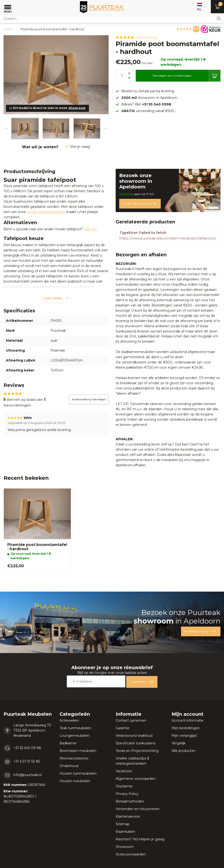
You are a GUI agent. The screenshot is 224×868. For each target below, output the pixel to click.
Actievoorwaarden (131, 854)
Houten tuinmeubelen (78, 773)
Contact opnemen (131, 720)
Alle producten (184, 751)
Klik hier (91, 229)
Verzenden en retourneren (138, 809)
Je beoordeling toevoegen (89, 399)
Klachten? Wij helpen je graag (140, 839)
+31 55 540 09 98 (27, 748)
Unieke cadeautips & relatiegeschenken (133, 761)
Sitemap (123, 824)
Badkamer (68, 743)
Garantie (123, 728)
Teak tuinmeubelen (75, 728)
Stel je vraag (78, 147)
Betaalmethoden (130, 801)
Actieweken (69, 720)
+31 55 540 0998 (157, 104)
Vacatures (124, 771)
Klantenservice (128, 816)
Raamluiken (125, 832)
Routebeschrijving (200, 631)
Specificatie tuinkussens (135, 743)
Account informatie (188, 720)
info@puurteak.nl (27, 775)
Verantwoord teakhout (134, 736)
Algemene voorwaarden (136, 779)
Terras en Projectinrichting (137, 751)
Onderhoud (69, 766)
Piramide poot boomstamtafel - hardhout (52, 29)
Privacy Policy (127, 794)
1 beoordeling (146, 37)
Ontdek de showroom (139, 204)
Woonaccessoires (74, 758)
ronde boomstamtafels (46, 212)
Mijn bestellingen (186, 728)
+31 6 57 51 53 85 (27, 761)
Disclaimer (124, 786)
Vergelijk (179, 743)
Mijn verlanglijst (184, 736)
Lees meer (56, 298)
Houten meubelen (75, 781)
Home (8, 29)
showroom (77, 108)
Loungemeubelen (74, 736)
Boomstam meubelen (78, 751)
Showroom (125, 847)
